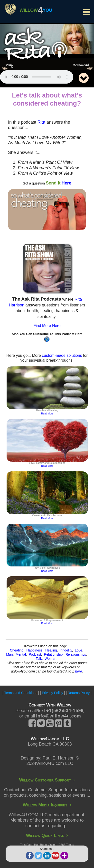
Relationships (76, 654)
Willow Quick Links (47, 835)
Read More (47, 414)
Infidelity (66, 650)
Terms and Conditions (21, 693)
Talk (39, 659)
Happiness (34, 650)
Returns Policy (79, 693)
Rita (41, 122)
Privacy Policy (52, 693)
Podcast (35, 654)
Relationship (53, 654)
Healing (51, 650)
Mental (21, 654)
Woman (50, 659)
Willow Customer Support (47, 780)
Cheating (17, 650)
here (79, 671)
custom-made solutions (62, 355)
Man (9, 654)
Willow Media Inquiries (47, 805)
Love (78, 650)
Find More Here (47, 326)
